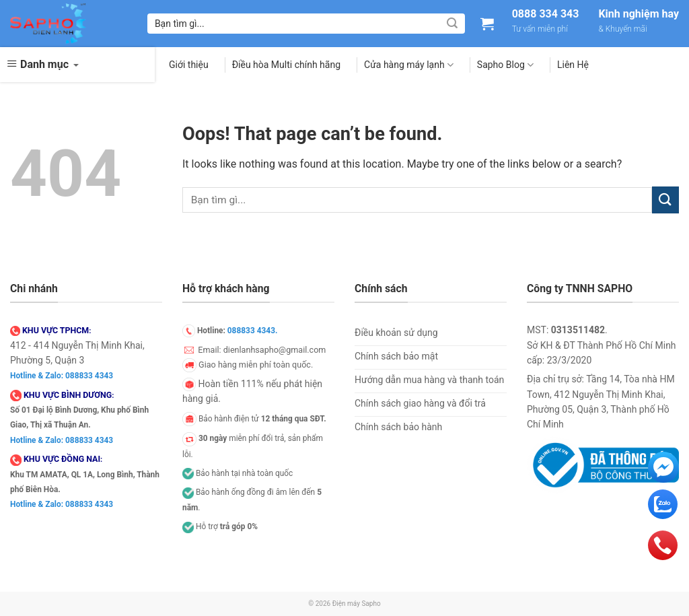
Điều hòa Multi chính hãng (286, 65)
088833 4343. (253, 331)
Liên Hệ (573, 65)
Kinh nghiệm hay (639, 14)
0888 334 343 (546, 14)
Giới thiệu (189, 65)
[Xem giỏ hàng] (487, 24)
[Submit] (452, 24)
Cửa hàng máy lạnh (409, 65)
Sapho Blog (505, 65)
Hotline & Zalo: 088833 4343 (62, 376)
